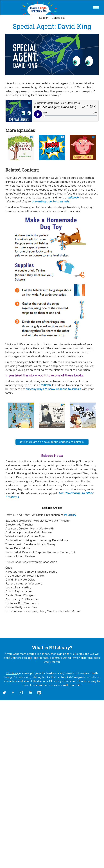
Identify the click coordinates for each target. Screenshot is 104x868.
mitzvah (46, 385)
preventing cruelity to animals (51, 202)
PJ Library (70, 515)
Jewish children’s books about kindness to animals (52, 442)
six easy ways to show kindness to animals (53, 389)
